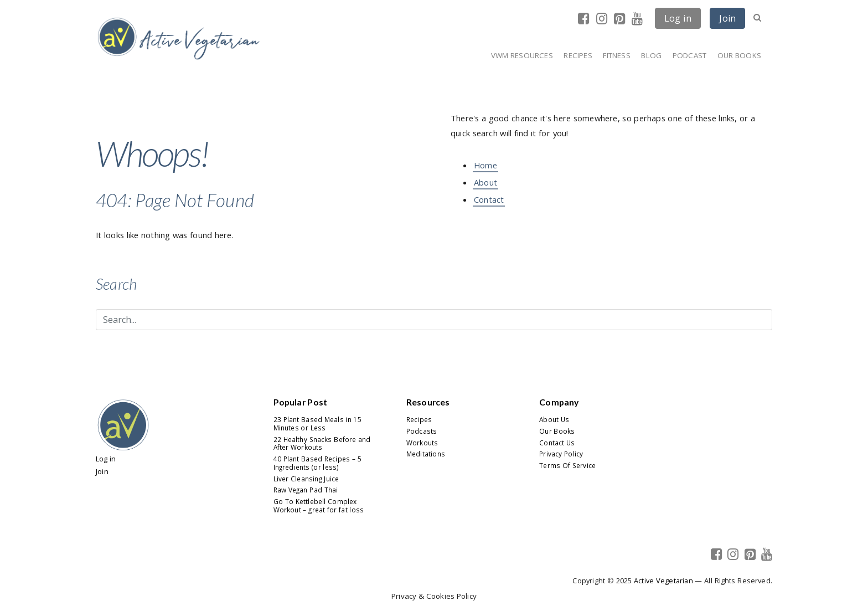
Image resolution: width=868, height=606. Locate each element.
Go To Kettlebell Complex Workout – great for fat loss (319, 505)
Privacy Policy (561, 454)
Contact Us (557, 443)
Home (485, 165)
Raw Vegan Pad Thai (306, 490)
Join (727, 18)
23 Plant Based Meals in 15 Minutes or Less (317, 423)
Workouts (422, 443)
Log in (678, 18)
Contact (489, 199)
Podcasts (422, 431)
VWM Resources (522, 55)
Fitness (616, 55)
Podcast (689, 55)
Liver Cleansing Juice (306, 479)
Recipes (578, 55)
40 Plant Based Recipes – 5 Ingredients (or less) (317, 463)
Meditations (426, 454)
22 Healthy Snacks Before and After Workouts (322, 443)
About (485, 182)
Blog (651, 55)
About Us (554, 419)
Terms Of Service (567, 465)
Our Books (739, 55)
